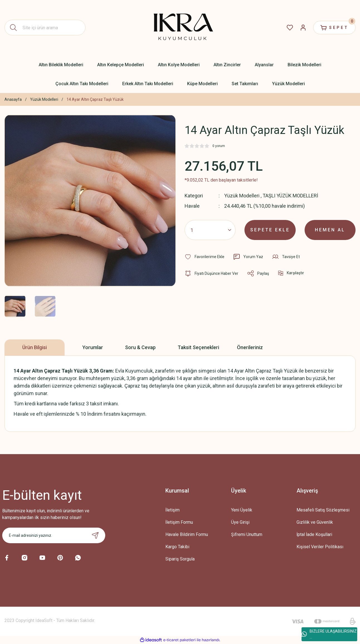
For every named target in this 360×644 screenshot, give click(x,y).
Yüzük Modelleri (242, 196)
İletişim (172, 510)
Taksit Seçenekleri (198, 347)
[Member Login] (303, 28)
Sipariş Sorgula (180, 559)
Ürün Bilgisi (35, 347)
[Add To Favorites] (205, 257)
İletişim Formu (179, 522)
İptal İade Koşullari (314, 534)
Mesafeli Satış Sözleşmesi (323, 510)
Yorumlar (93, 347)
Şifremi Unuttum (247, 534)
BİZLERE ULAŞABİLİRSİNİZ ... (329, 634)
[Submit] (95, 535)
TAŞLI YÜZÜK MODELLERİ (290, 196)
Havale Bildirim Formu (187, 534)
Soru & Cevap (140, 347)
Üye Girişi (240, 522)
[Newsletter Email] (54, 535)
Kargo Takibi (177, 547)
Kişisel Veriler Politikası (320, 547)
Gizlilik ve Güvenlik (315, 522)
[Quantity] (210, 230)
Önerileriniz (250, 347)
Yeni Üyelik (242, 510)
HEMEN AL (330, 230)
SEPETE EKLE (270, 230)
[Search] (45, 28)
